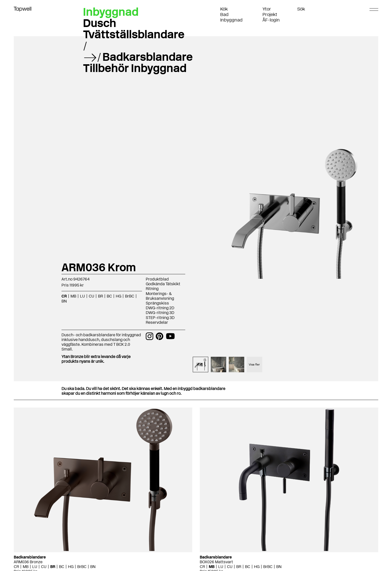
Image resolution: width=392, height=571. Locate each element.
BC (109, 296)
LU (82, 296)
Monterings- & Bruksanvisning (160, 296)
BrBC (130, 296)
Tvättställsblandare (134, 34)
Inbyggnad (231, 20)
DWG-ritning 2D (160, 308)
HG (118, 296)
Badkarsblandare (148, 57)
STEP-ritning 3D (160, 318)
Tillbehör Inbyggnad (135, 68)
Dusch (100, 23)
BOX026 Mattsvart (216, 562)
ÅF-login (271, 20)
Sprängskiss (157, 303)
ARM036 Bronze (28, 562)
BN (64, 301)
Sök (301, 9)
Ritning (152, 289)
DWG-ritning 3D (160, 313)
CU (91, 296)
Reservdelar (157, 322)
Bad (224, 14)
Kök (224, 9)
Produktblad (157, 279)
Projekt (270, 14)
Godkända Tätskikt (163, 284)
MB (73, 296)
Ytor (267, 9)
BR (100, 296)
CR (64, 296)
